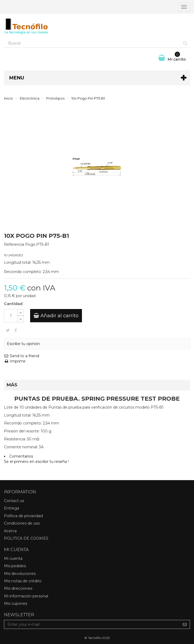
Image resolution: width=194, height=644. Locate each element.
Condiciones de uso (22, 523)
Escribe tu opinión (23, 344)
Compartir (16, 330)
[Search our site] (92, 43)
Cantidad (13, 304)
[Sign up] (185, 624)
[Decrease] (20, 319)
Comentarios (21, 456)
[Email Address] (92, 624)
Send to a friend (22, 356)
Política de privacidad (23, 516)
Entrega (11, 508)
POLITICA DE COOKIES (26, 538)
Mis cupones (16, 603)
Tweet (8, 330)
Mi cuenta (13, 558)
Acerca (10, 531)
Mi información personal (26, 596)
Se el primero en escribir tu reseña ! (36, 462)
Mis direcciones (18, 588)
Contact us (14, 501)
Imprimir (15, 361)
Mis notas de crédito (23, 581)
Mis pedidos (15, 566)
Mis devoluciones (20, 574)
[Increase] (20, 312)
